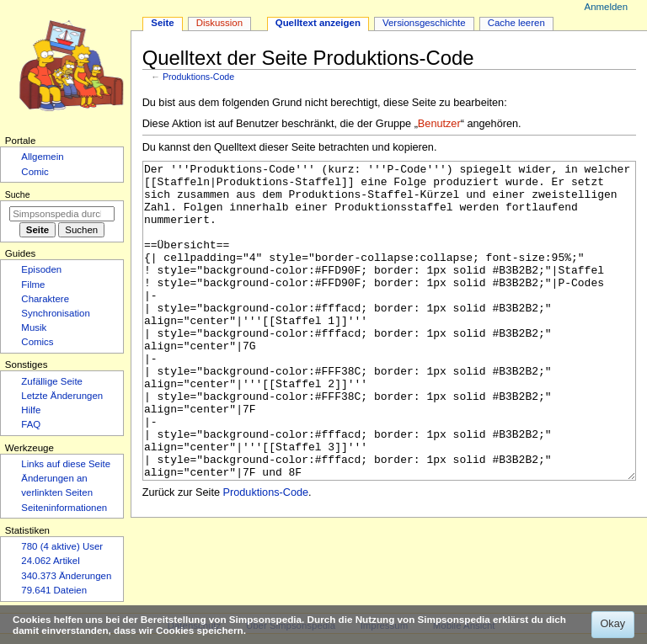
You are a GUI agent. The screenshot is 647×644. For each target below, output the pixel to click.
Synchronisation (56, 313)
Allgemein (42, 157)
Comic (35, 172)
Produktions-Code (198, 77)
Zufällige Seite (52, 381)
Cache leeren (516, 23)
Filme (33, 285)
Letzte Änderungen (62, 396)
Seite (162, 23)
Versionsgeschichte (424, 23)
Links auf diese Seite (66, 464)
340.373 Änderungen (66, 576)
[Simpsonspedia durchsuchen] (62, 214)
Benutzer (439, 124)
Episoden (41, 269)
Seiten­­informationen (64, 508)
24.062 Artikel (50, 561)
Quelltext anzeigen (318, 23)
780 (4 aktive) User (62, 546)
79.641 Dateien (54, 590)
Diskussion (219, 23)
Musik (34, 327)
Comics (37, 342)
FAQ (31, 424)
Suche (18, 194)
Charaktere (45, 299)
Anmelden (607, 7)
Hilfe (31, 410)
